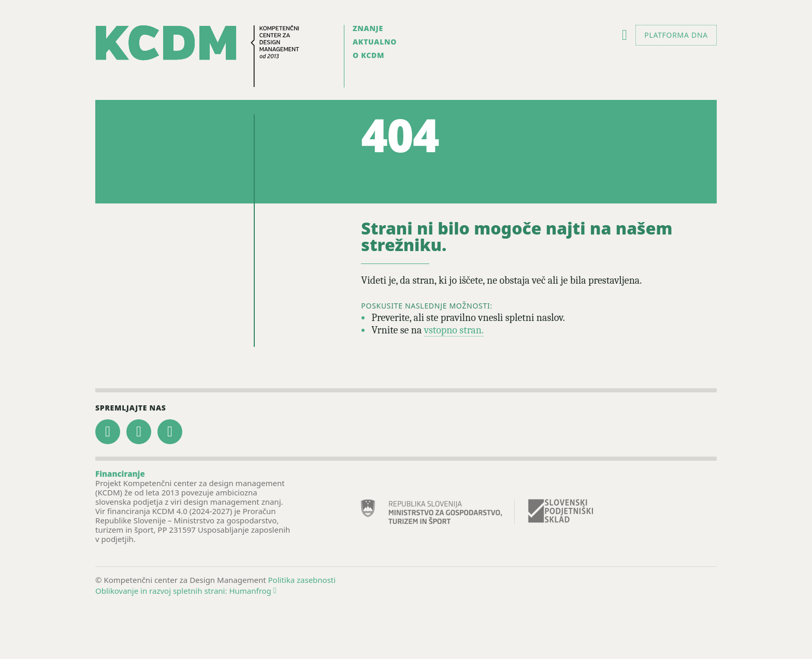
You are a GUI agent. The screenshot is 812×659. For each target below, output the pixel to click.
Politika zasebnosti (302, 580)
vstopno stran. (454, 330)
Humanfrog (252, 591)
